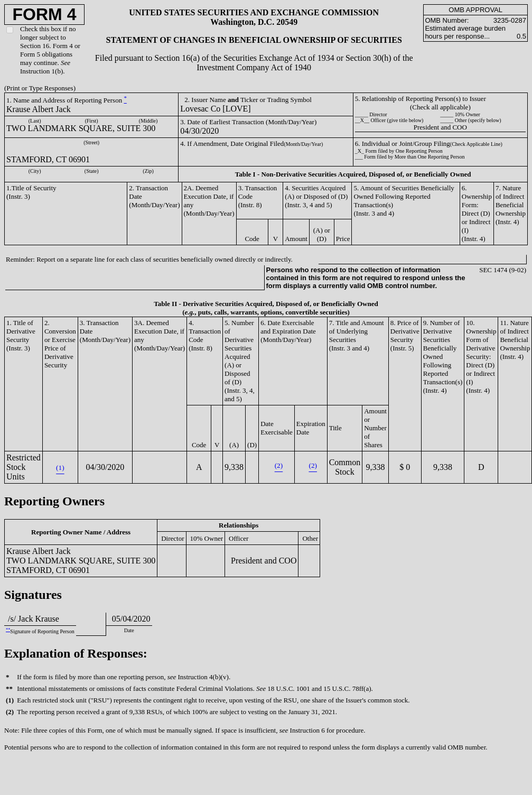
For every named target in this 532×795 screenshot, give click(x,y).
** (8, 630)
